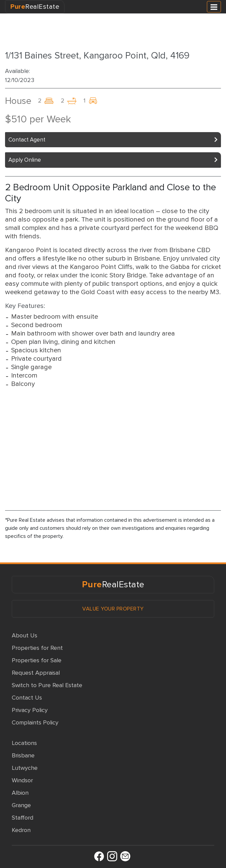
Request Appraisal (36, 673)
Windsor (22, 780)
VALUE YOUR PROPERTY (113, 609)
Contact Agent (27, 140)
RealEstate (35, 7)
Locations (24, 743)
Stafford (22, 818)
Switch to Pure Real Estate (47, 685)
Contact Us (27, 698)
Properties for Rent (37, 648)
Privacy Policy (30, 710)
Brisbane (23, 755)
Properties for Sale (37, 660)
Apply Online (25, 160)
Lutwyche (25, 768)
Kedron (21, 830)
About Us (25, 635)
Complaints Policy (35, 722)
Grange (21, 805)
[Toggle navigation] (214, 7)
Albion (20, 793)
